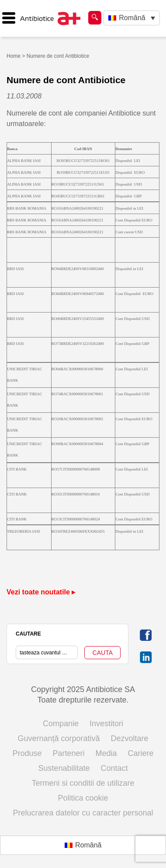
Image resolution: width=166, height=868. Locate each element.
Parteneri (68, 753)
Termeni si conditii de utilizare (83, 783)
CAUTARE (28, 634)
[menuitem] (132, 18)
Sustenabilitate (64, 768)
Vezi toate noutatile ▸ (41, 592)
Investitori (106, 724)
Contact (114, 768)
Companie (61, 724)
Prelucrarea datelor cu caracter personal (83, 813)
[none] (132, 18)
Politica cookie (83, 798)
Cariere (141, 753)
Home (14, 56)
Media (106, 753)
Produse (27, 753)
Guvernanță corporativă (59, 738)
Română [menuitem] (132, 18)
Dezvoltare (130, 738)
